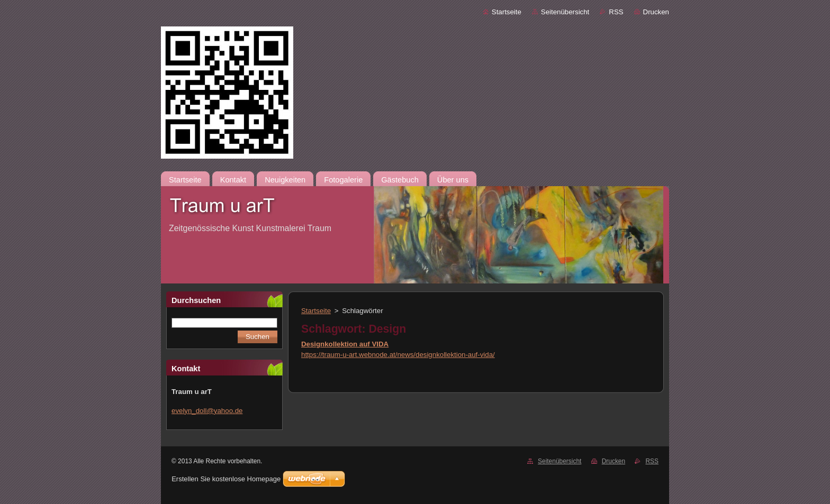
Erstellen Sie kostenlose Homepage (226, 479)
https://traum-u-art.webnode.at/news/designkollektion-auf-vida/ (398, 355)
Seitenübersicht (565, 12)
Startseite (507, 12)
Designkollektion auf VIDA (345, 344)
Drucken (656, 12)
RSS (616, 12)
